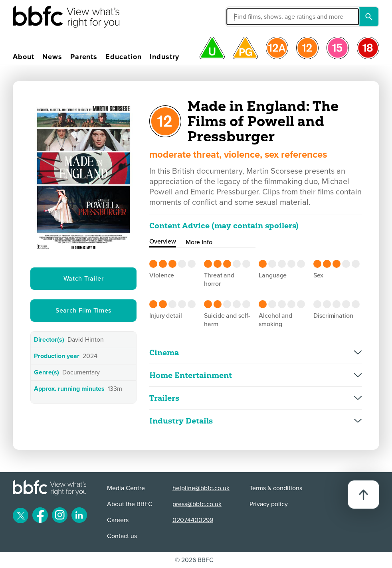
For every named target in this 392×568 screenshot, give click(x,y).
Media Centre (126, 488)
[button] (251, 17)
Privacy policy (269, 504)
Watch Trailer (83, 279)
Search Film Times (83, 311)
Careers (118, 520)
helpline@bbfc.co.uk (201, 488)
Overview (163, 241)
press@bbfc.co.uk (197, 504)
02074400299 (193, 520)
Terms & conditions (276, 488)
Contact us (122, 536)
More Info (199, 242)
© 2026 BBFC (194, 560)
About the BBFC (130, 504)
